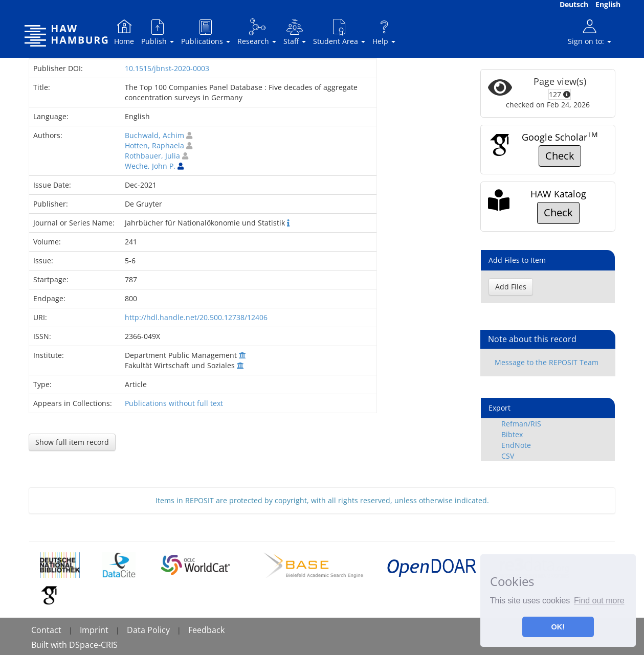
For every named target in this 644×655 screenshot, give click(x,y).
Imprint (94, 630)
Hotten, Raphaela (154, 145)
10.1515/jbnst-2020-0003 (167, 68)
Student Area (339, 32)
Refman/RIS (521, 424)
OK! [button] (558, 627)
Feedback (206, 630)
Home (124, 32)
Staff (295, 32)
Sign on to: (590, 32)
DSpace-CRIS (93, 645)
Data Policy (148, 630)
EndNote (516, 445)
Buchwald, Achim (154, 135)
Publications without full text (174, 403)
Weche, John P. (150, 166)
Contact (46, 630)
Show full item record (72, 442)
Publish (158, 32)
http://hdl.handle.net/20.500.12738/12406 (196, 317)
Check (560, 156)
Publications (206, 32)
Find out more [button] (599, 601)
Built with (50, 645)
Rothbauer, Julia (152, 156)
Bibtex (512, 434)
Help (384, 32)
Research (257, 32)
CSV (508, 456)
